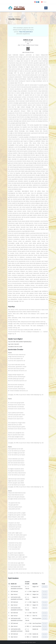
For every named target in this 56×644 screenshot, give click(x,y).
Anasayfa (11, 17)
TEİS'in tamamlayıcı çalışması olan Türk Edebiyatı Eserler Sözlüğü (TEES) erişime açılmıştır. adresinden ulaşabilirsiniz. (23, 31)
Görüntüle (45, 587)
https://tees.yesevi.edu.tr (26, 32)
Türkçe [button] (44, 2)
